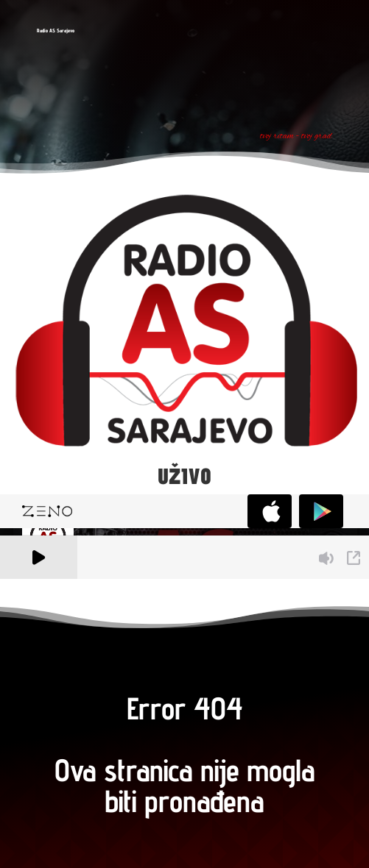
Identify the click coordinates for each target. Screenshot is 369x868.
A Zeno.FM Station (40, 588)
